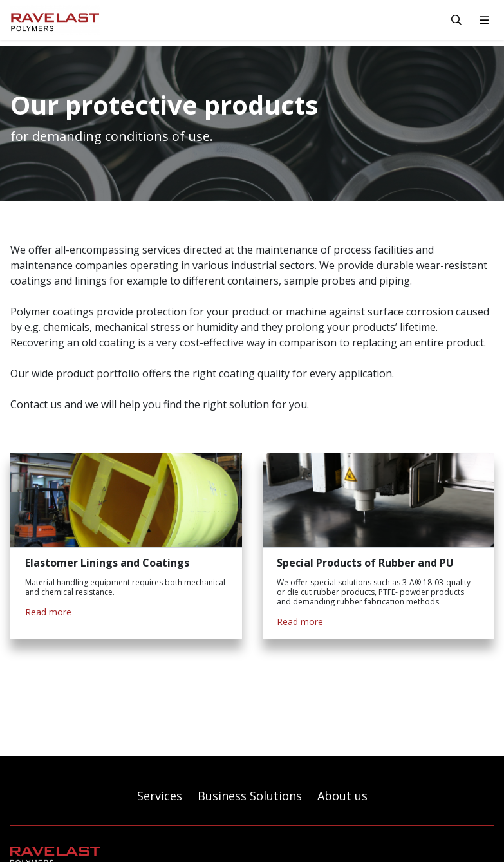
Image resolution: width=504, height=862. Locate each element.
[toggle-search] (456, 20)
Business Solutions (250, 796)
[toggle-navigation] (484, 20)
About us (342, 796)
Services (160, 796)
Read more (48, 612)
